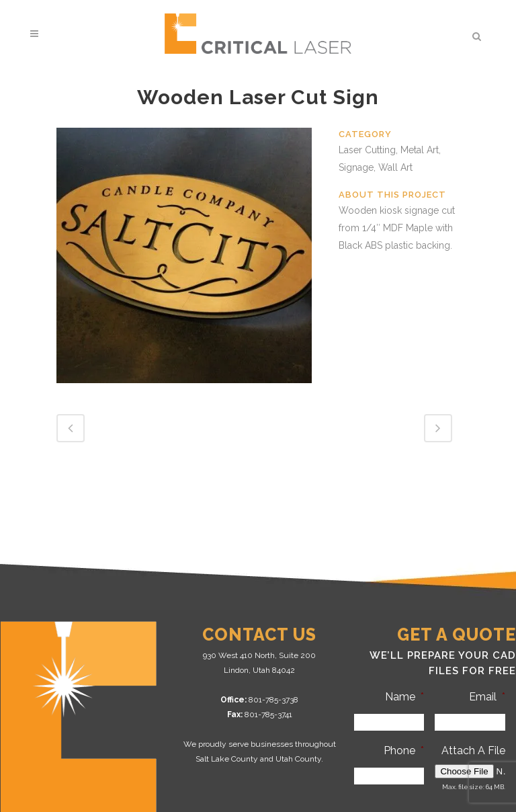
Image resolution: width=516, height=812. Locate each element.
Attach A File (473, 750)
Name (404, 697)
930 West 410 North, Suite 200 (259, 655)
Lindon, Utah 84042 (259, 670)
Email (487, 697)
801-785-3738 (273, 700)
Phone (404, 750)
